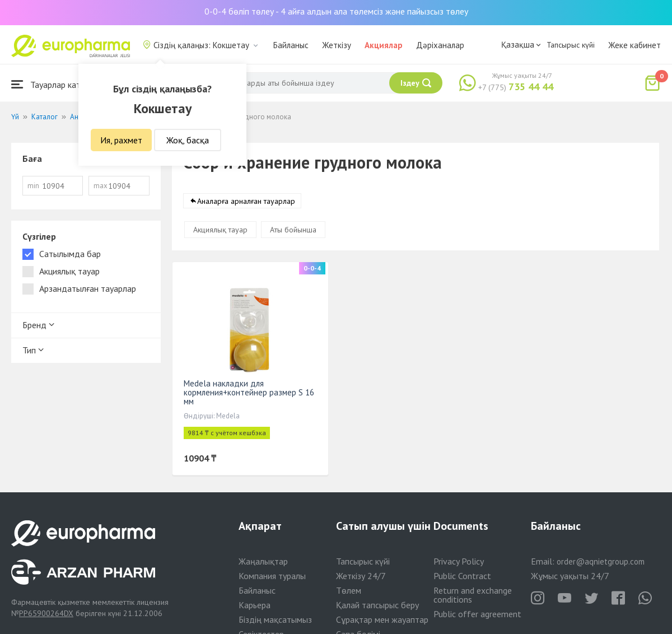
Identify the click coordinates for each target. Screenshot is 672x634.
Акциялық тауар (220, 230)
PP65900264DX (46, 613)
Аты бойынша (293, 230)
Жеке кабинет (634, 45)
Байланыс (291, 45)
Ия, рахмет (121, 140)
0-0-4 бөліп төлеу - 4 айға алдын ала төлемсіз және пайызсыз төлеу (336, 11)
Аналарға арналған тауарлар (246, 201)
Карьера (255, 605)
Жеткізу (337, 45)
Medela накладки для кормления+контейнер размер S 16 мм (249, 392)
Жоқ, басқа (188, 140)
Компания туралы (272, 576)
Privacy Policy (459, 561)
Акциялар (384, 45)
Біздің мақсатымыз (275, 619)
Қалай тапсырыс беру (377, 605)
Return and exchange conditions (473, 595)
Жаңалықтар (263, 561)
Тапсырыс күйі (571, 45)
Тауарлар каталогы (57, 84)
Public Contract (462, 576)
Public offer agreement (477, 614)
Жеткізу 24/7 (361, 576)
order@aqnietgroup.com (601, 561)
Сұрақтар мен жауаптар (382, 619)
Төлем (349, 590)
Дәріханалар (440, 45)
